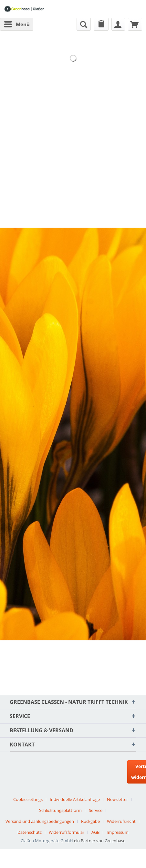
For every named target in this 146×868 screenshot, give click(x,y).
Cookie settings (28, 799)
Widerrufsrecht (121, 821)
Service (96, 810)
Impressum (118, 832)
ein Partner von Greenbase (100, 841)
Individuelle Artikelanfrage (75, 799)
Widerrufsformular (67, 832)
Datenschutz (30, 832)
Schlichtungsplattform (60, 810)
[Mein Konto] (118, 24)
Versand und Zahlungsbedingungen (40, 821)
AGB (95, 832)
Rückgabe (90, 821)
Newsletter (117, 799)
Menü (17, 23)
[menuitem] (17, 24)
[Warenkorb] (135, 24)
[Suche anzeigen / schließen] (84, 24)
